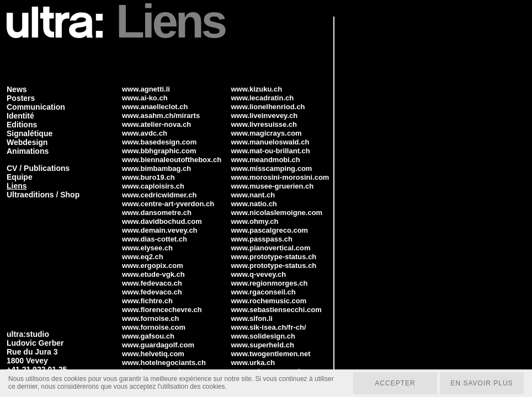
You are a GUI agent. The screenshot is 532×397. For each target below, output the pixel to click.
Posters (21, 98)
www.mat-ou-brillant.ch (271, 151)
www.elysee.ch (147, 248)
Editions (22, 125)
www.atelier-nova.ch (156, 124)
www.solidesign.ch (264, 336)
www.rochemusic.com (269, 301)
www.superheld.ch (263, 345)
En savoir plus (482, 383)
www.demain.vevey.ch (160, 230)
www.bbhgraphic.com (159, 151)
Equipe (20, 177)
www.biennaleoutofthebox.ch (172, 160)
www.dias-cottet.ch (155, 239)
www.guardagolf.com (158, 345)
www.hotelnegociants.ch (164, 363)
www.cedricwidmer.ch (159, 195)
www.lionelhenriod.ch (268, 107)
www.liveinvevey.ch (265, 116)
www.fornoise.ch (151, 318)
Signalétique (30, 133)
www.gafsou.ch (148, 336)
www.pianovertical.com (271, 248)
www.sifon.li (252, 318)
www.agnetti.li (146, 89)
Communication (36, 107)
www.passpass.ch (262, 239)
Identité (20, 116)
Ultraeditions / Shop (43, 195)
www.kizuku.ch (257, 89)
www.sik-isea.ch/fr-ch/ (269, 327)
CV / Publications (38, 168)
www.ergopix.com (153, 265)
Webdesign (27, 142)
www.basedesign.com (159, 142)
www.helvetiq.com (153, 354)
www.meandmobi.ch (266, 160)
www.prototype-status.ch (274, 257)
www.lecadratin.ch (263, 98)
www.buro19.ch (148, 177)
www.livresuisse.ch (264, 124)
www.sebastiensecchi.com (276, 310)
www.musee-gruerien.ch (273, 186)
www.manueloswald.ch (270, 142)
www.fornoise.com (154, 327)
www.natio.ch (254, 204)
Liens (17, 186)
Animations (28, 151)
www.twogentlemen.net (271, 354)
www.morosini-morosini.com (280, 177)
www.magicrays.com (267, 133)
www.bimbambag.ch (156, 168)
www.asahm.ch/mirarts (161, 116)
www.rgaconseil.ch (264, 292)
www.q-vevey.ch (259, 274)
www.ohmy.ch (255, 221)
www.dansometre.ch (157, 213)
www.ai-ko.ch (145, 98)
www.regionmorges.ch (270, 283)
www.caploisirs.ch (153, 186)
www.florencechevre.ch (162, 310)
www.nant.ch (253, 195)
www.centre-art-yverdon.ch (168, 204)
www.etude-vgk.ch (153, 274)
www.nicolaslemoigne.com (277, 213)
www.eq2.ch (143, 257)
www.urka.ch (253, 363)
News (17, 89)
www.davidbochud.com (162, 221)
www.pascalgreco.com (270, 230)
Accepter (395, 383)
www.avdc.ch (145, 133)
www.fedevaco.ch (152, 283)
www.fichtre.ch (147, 301)
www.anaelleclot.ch (155, 107)
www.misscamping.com (272, 168)
